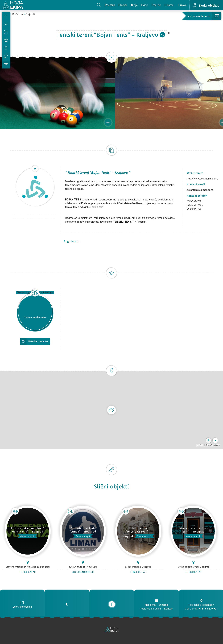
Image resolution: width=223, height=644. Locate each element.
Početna (110, 5)
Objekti (123, 5)
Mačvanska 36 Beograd (138, 567)
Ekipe (145, 5)
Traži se (156, 5)
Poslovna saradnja (150, 609)
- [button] (214, 440)
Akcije (134, 5)
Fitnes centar (28, 572)
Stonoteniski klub (83, 572)
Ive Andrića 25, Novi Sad (83, 567)
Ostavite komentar (38, 342)
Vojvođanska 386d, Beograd (194, 567)
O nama (169, 5)
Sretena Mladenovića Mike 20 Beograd (28, 567)
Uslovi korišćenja (22, 607)
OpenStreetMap (212, 445)
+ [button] (208, 440)
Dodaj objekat (209, 6)
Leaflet (199, 445)
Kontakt (169, 609)
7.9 (162, 34)
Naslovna (150, 605)
